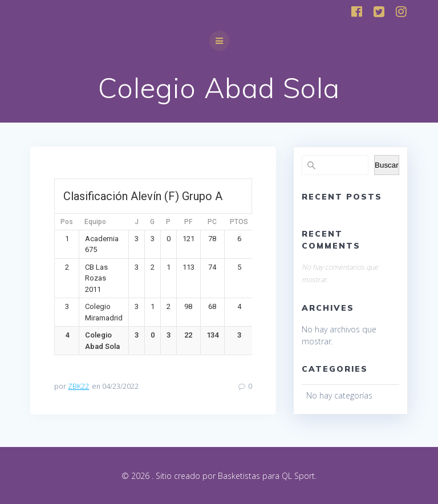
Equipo (95, 222)
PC (212, 222)
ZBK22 (78, 386)
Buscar (386, 165)
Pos (67, 222)
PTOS (239, 222)
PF (188, 222)
